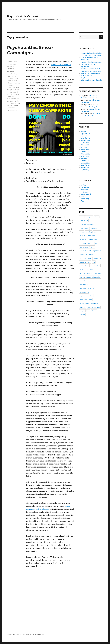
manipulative (95, 266)
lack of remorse (85, 262)
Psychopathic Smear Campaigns (30, 50)
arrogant (89, 217)
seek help (10, 94)
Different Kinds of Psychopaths (91, 80)
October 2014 (85, 154)
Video (83, 201)
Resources (11, 66)
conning (89, 232)
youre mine (11, 108)
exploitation (93, 239)
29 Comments (12, 111)
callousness (84, 221)
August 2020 (85, 136)
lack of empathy (85, 258)
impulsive (83, 254)
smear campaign (86, 300)
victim (83, 197)
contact (10, 76)
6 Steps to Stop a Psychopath (91, 73)
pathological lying (86, 273)
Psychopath (11, 64)
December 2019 (86, 138)
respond (15, 92)
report (9, 92)
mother (83, 185)
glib (97, 243)
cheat (82, 232)
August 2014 (85, 156)
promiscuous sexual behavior (90, 277)
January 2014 (85, 163)
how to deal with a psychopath (90, 251)
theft (88, 311)
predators (98, 273)
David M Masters (86, 76)
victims (82, 315)
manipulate (84, 266)
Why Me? (84, 78)
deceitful (83, 236)
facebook (83, 243)
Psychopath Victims (23, 16)
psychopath (84, 285)
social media (84, 303)
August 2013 (85, 170)
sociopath (94, 303)
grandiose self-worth (87, 247)
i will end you (15, 81)
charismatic (84, 228)
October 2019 (85, 140)
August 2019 (85, 143)
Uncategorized (86, 194)
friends (91, 243)
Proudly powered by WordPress (33, 635)
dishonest (83, 239)
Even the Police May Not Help (91, 69)
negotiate (11, 85)
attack (97, 217)
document (11, 78)
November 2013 (86, 165)
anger (82, 217)
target (82, 311)
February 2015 (86, 152)
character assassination (61, 64)
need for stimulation (87, 270)
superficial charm (94, 307)
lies (94, 262)
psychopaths (84, 292)
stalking (83, 307)
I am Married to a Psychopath (91, 71)
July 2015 (84, 147)
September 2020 (86, 134)
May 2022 (84, 131)
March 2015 (85, 149)
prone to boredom (86, 281)
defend (16, 76)
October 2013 (85, 168)
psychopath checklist (87, 288)
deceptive (92, 236)
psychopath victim (86, 296)
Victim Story (85, 199)
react (17, 90)
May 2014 (84, 159)
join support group (14, 83)
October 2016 (85, 145)
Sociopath (11, 69)
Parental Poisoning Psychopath (91, 62)
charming (94, 228)
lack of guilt (97, 258)
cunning (97, 232)
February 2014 (86, 161)
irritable (92, 254)
